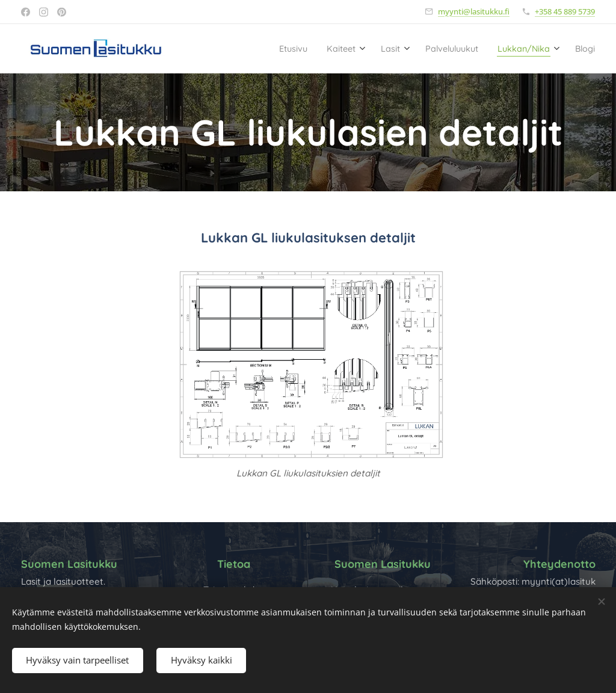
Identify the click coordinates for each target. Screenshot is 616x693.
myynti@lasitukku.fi (474, 11)
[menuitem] (242, 49)
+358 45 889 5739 (565, 11)
